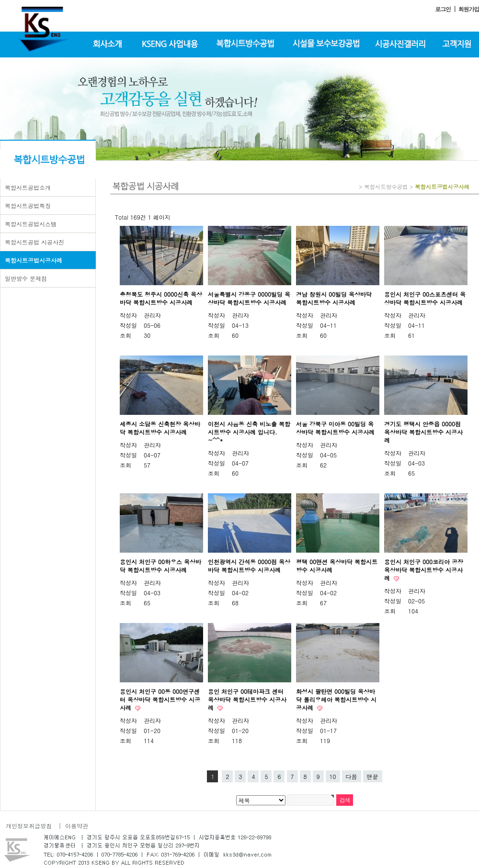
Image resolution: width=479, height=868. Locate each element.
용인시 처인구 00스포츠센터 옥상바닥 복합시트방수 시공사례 (425, 298)
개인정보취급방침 (29, 826)
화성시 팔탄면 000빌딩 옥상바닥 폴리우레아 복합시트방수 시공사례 (336, 699)
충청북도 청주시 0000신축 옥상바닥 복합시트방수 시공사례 (161, 298)
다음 (352, 776)
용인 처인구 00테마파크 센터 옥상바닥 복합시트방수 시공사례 (247, 699)
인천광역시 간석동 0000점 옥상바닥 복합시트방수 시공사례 (249, 566)
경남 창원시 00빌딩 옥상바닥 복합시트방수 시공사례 (334, 298)
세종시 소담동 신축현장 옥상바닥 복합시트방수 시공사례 (160, 428)
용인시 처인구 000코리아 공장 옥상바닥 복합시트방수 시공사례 (424, 570)
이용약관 (77, 826)
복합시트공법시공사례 (34, 260)
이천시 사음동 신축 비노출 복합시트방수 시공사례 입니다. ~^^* (249, 432)
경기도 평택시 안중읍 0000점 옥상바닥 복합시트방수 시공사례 (423, 432)
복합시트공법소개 (28, 187)
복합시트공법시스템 (31, 224)
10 (333, 776)
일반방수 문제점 (26, 278)
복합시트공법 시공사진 (34, 242)
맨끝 (373, 776)
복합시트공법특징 (28, 206)
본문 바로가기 (0, 0)
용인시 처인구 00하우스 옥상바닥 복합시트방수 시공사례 (160, 566)
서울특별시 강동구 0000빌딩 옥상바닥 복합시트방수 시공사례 (249, 298)
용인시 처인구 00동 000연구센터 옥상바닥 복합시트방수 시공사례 (160, 699)
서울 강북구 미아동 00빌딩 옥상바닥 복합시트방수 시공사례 (335, 428)
